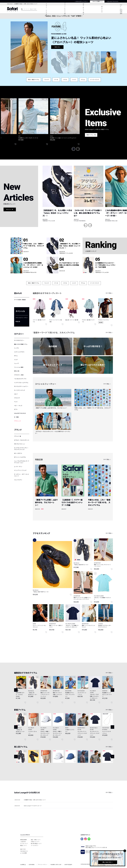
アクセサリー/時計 (19, 375)
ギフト (16, 409)
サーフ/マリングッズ (19, 390)
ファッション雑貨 (19, 367)
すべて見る (109, 293)
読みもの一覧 (10, 209)
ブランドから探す (65, 9)
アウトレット (18, 421)
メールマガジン (35, 846)
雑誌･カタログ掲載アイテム (21, 344)
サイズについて (24, 844)
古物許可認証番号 (68, 865)
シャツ (74, 80)
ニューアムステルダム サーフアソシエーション (22, 462)
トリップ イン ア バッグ (20, 470)
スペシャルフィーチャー (22, 318)
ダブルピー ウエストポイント (22, 440)
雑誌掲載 (101, 322)
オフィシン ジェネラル (20, 457)
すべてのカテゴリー (19, 340)
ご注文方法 (23, 842)
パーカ (56, 80)
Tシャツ (47, 80)
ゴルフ (16, 394)
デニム (83, 80)
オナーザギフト (18, 453)
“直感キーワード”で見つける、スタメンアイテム (54, 333)
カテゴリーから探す (46, 9)
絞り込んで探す (83, 9)
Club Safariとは (24, 851)
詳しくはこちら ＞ (108, 862)
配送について (23, 846)
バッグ (16, 360)
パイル (65, 80)
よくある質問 (23, 853)
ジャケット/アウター (19, 352)
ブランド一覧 (18, 436)
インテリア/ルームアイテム (21, 383)
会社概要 (23, 865)
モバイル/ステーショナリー (21, 386)
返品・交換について (36, 840)
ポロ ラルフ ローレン (20, 444)
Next (78, 149)
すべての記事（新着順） (20, 300)
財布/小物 (17, 371)
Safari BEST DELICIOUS (20, 413)
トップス (16, 348)
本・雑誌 (16, 417)
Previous (73, 149)
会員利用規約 (32, 865)
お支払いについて (35, 842)
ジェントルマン (18, 480)
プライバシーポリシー (43, 865)
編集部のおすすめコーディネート (47, 293)
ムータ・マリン (18, 467)
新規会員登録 (23, 840)
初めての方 (23, 849)
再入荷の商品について (36, 844)
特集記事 (18, 322)
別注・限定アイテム (34, 80)
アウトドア (17, 398)
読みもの (102, 9)
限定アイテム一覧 (91, 135)
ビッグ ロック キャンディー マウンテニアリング (21, 449)
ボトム (16, 356)
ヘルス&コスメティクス (20, 379)
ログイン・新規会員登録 (121, 9)
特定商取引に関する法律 (56, 865)
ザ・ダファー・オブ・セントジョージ (22, 475)
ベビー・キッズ (18, 406)
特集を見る (57, 47)
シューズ (16, 363)
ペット (16, 402)
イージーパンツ (95, 80)
